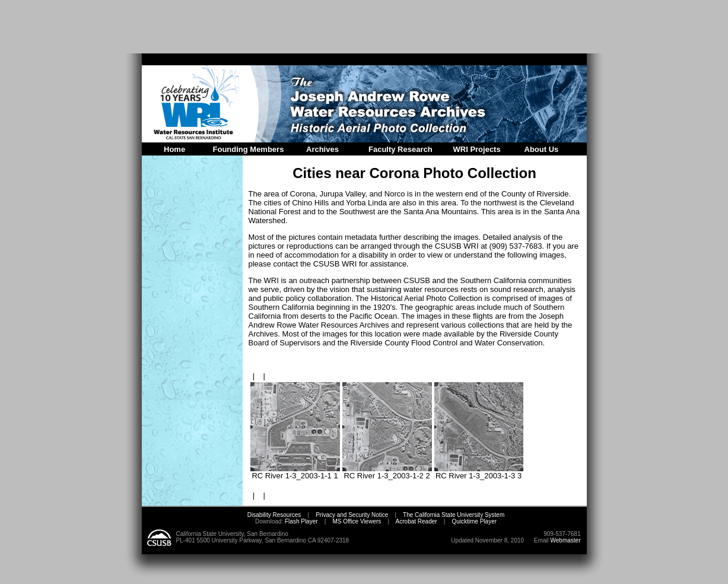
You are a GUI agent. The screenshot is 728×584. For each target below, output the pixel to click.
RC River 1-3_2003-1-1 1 (295, 472)
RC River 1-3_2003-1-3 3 (479, 472)
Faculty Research (400, 149)
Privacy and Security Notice (352, 515)
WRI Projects (477, 149)
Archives (322, 149)
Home (174, 149)
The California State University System (454, 515)
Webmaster (566, 540)
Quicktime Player (474, 521)
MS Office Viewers (357, 521)
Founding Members (249, 149)
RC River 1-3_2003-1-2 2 (387, 472)
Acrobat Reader (417, 521)
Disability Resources (274, 515)
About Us (542, 149)
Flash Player (300, 521)
